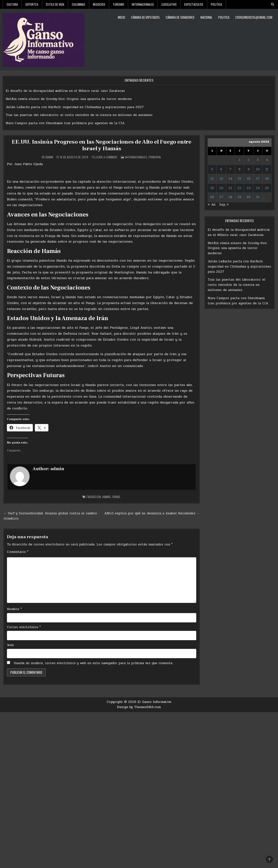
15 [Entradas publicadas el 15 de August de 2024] (239, 179)
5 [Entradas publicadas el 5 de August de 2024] (212, 169)
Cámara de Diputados (145, 17)
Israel (116, 496)
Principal (155, 157)
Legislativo (169, 4)
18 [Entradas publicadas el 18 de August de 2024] (267, 179)
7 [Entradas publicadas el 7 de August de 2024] (230, 169)
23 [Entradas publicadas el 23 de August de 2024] (249, 188)
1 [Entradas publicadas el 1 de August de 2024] (239, 160)
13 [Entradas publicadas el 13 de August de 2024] (221, 179)
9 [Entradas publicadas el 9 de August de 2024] (249, 169)
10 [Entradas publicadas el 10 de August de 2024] (258, 169)
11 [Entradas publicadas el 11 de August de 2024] (267, 169)
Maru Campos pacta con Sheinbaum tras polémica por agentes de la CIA (65, 123)
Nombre (14, 609)
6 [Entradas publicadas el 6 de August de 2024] (221, 169)
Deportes (32, 4)
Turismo (119, 4)
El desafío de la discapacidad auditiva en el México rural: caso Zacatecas (65, 91)
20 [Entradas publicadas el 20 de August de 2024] (221, 188)
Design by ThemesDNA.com (139, 707)
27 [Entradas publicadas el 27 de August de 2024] (221, 197)
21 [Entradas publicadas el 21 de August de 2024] (230, 188)
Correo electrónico (24, 627)
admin (49, 157)
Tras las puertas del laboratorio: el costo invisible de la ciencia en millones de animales (79, 115)
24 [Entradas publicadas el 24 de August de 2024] (258, 188)
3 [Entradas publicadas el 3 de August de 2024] (258, 160)
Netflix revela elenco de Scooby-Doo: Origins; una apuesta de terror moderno (69, 99)
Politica (216, 4)
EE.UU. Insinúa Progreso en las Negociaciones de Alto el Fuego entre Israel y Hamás (102, 145)
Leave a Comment (107, 157)
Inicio (121, 17)
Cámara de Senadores (180, 17)
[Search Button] (273, 4)
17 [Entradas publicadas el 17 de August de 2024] (258, 179)
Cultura (12, 4)
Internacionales (143, 4)
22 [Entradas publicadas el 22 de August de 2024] (239, 188)
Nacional (206, 17)
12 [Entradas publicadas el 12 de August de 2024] (212, 179)
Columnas (79, 4)
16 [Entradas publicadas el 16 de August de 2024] (249, 179)
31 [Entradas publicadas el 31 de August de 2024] (258, 197)
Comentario (18, 552)
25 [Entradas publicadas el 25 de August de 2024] (267, 188)
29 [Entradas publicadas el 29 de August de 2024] (239, 197)
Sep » (224, 205)
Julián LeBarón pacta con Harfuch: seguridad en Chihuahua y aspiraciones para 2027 (75, 107)
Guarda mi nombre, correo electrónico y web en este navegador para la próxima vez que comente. (94, 663)
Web (10, 645)
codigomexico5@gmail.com (254, 17)
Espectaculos (194, 4)
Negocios (99, 4)
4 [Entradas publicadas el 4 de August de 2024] (267, 160)
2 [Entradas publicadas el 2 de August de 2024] (249, 160)
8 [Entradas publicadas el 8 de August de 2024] (239, 169)
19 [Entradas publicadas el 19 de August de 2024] (212, 188)
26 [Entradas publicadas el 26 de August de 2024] (212, 197)
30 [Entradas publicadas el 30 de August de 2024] (248, 197)
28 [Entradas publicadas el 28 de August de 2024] (230, 197)
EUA (99, 496)
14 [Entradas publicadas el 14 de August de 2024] (230, 179)
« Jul (212, 205)
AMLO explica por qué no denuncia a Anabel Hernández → (152, 513)
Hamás (107, 496)
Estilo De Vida (55, 4)
